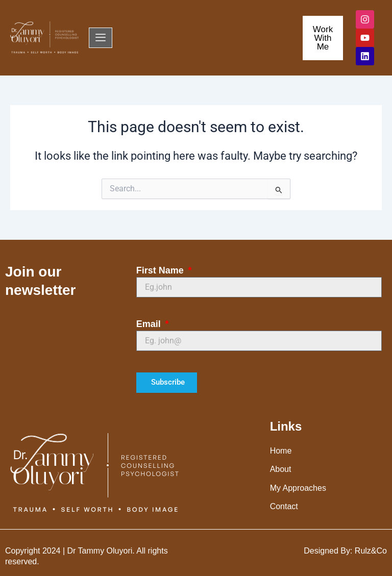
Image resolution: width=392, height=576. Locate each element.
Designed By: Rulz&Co (345, 551)
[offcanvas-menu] (101, 38)
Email (150, 324)
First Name (161, 270)
